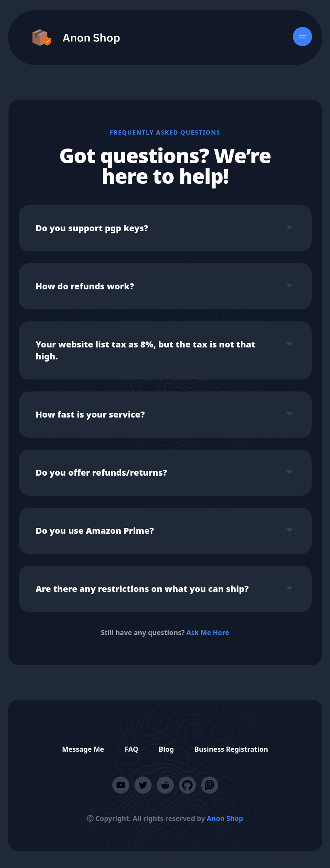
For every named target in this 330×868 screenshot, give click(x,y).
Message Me (83, 749)
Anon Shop (225, 818)
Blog (166, 749)
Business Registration (231, 749)
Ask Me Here (208, 633)
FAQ (131, 749)
